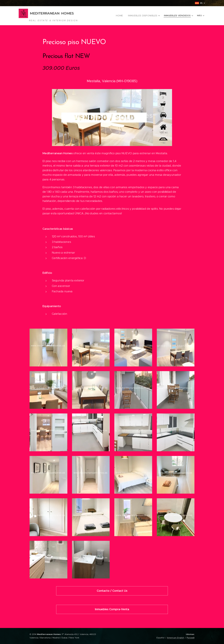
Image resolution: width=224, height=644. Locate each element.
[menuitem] (99, 16)
